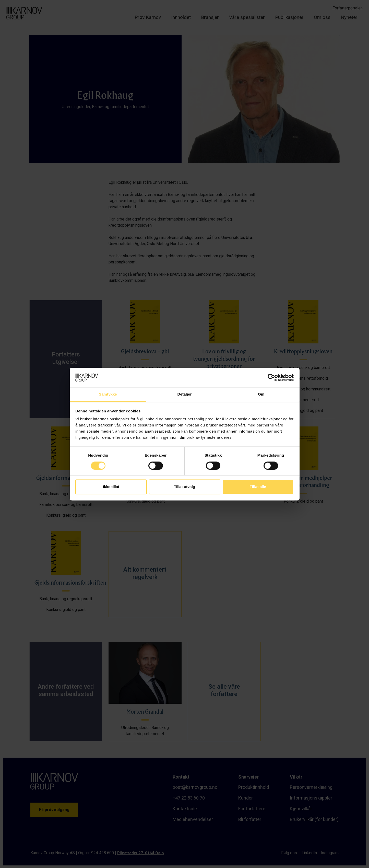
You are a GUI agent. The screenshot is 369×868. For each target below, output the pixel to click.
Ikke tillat (111, 487)
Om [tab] (261, 394)
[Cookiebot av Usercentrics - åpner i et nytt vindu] (271, 377)
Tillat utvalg (185, 487)
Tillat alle (258, 487)
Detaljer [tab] (185, 394)
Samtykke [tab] (108, 394)
